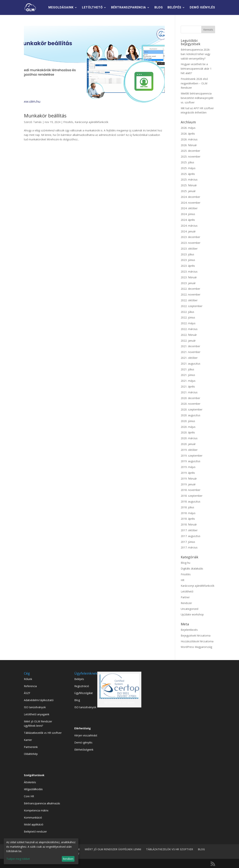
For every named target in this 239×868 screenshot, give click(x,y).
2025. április (188, 174)
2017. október (189, 530)
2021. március (189, 392)
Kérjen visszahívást (86, 735)
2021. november (191, 352)
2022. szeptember (192, 306)
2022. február (189, 335)
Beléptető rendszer (35, 832)
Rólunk (28, 679)
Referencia (30, 686)
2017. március (189, 547)
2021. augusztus (191, 364)
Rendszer (186, 603)
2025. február (189, 185)
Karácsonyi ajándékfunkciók (91, 122)
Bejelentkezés (189, 630)
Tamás (37, 122)
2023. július (187, 254)
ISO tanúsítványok (35, 707)
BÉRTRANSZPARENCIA (129, 8)
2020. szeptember (192, 409)
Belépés (79, 679)
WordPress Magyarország (196, 647)
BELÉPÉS (174, 8)
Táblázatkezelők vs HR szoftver (43, 733)
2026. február (189, 145)
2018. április (188, 519)
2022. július (187, 312)
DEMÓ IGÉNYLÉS (202, 8)
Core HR (29, 796)
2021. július (187, 369)
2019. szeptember (192, 456)
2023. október (189, 249)
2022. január (188, 341)
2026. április (188, 134)
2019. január (188, 484)
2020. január (188, 444)
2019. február (189, 479)
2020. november (191, 404)
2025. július (187, 162)
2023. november (191, 243)
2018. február (189, 524)
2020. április (188, 432)
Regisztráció (82, 686)
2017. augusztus (191, 536)
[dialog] (41, 851)
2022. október (189, 300)
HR (183, 580)
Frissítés (68, 122)
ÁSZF (27, 693)
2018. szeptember (192, 496)
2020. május (188, 427)
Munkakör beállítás (45, 116)
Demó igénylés (83, 742)
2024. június (188, 214)
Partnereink (31, 747)
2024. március (189, 226)
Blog (77, 700)
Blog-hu (186, 563)
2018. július (187, 507)
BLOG (159, 8)
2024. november (191, 203)
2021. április (188, 386)
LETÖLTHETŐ (92, 8)
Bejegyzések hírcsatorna (196, 636)
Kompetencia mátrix (36, 810)
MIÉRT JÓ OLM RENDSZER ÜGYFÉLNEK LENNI (113, 849)
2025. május (188, 168)
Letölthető (187, 591)
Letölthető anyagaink (37, 714)
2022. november (191, 294)
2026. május (188, 128)
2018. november (191, 490)
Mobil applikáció (34, 824)
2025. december (190, 151)
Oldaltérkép (31, 754)
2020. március (189, 438)
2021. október (189, 358)
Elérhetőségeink (84, 750)
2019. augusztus (191, 461)
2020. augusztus (191, 415)
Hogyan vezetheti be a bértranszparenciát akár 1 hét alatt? (196, 69)
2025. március (189, 179)
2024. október (189, 208)
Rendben (68, 859)
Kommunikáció (33, 818)
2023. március (189, 272)
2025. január (188, 191)
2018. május (188, 513)
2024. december (190, 197)
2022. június (188, 317)
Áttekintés (30, 782)
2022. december (190, 289)
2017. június (188, 542)
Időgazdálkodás (33, 789)
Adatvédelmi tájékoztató (39, 700)
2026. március (189, 139)
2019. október (189, 450)
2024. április (188, 220)
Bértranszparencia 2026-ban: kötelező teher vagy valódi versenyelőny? (196, 54)
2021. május (188, 381)
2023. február (189, 277)
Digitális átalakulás (192, 568)
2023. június (188, 260)
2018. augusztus (191, 501)
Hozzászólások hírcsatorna (197, 641)
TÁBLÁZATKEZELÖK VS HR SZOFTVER (170, 849)
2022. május (188, 323)
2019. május (188, 467)
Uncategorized (190, 609)
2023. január (188, 283)
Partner (185, 597)
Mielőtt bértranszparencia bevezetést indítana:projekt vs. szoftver (197, 98)
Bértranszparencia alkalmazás (42, 803)
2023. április (188, 266)
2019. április (188, 473)
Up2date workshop (192, 614)
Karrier (28, 740)
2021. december (190, 346)
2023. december (190, 237)
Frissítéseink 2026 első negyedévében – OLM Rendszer (194, 83)
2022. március (189, 329)
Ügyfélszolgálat (84, 693)
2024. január (188, 231)
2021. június (188, 375)
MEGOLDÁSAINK (61, 8)
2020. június (188, 421)
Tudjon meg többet (18, 859)
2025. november (191, 157)
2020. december (190, 398)
